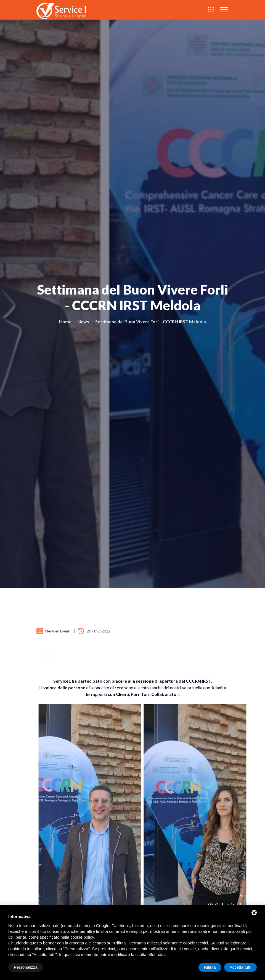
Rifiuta (210, 967)
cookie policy (82, 937)
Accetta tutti (240, 967)
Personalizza (26, 967)
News (83, 324)
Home (65, 324)
